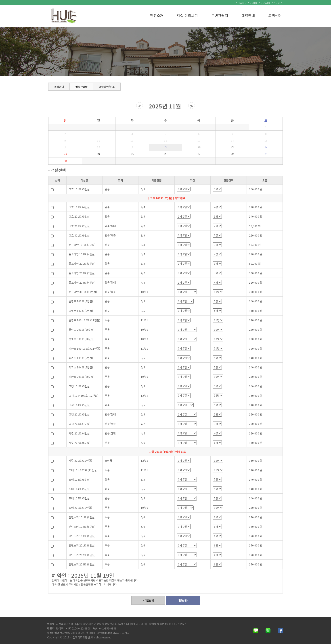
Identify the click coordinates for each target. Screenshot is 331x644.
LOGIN (265, 3)
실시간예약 (81, 87)
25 (132, 154)
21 (233, 147)
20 (199, 147)
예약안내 (248, 15)
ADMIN (278, 3)
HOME (242, 3)
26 (165, 154)
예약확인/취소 (107, 86)
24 (98, 154)
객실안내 (59, 86)
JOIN (254, 3)
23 (65, 154)
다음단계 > (183, 600)
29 (266, 154)
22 (266, 147)
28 (233, 154)
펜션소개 (157, 15)
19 (165, 147)
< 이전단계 (148, 600)
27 (199, 154)
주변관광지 (220, 15)
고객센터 (275, 15)
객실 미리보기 (187, 15)
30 (65, 161)
